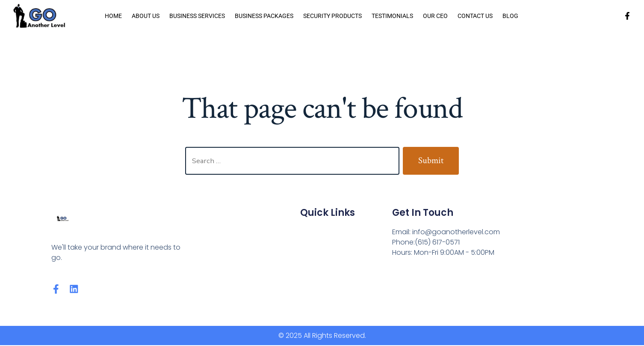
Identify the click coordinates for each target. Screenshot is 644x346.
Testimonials (392, 16)
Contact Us (475, 16)
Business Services (197, 16)
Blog (510, 16)
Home (113, 16)
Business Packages (264, 16)
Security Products (332, 16)
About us (146, 16)
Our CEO (435, 16)
